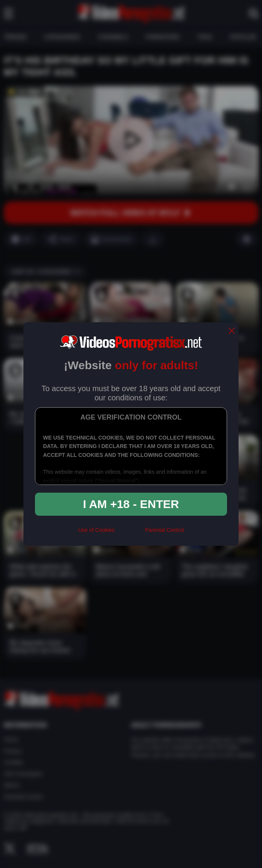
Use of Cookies (96, 530)
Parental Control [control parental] (164, 530)
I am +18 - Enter (131, 504)
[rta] (130, 533)
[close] (232, 331)
